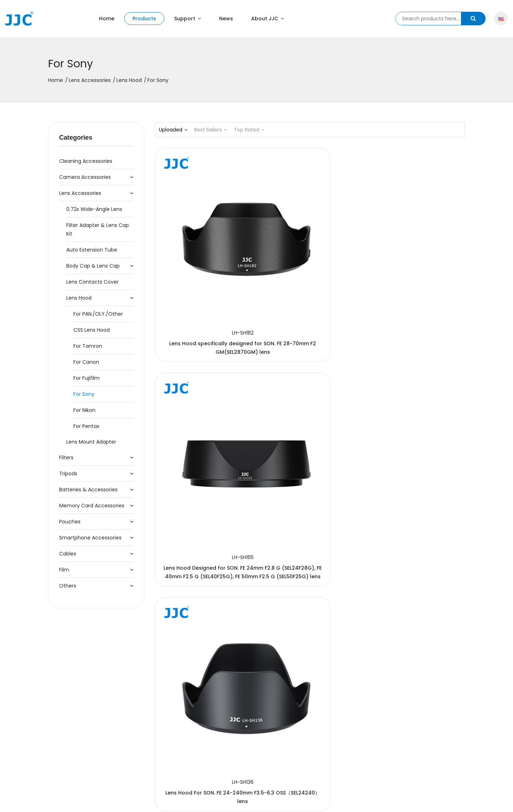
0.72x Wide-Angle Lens (94, 209)
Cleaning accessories (86, 161)
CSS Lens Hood (92, 330)
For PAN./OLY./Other (98, 314)
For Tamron (88, 346)
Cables (68, 554)
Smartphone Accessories (90, 538)
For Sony (84, 394)
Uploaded (173, 130)
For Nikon (84, 410)
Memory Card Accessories (92, 506)
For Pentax (86, 426)
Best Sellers (211, 130)
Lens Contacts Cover (92, 282)
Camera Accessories (85, 177)
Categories (76, 138)
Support (188, 19)
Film (64, 570)
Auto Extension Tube (92, 250)
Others (68, 586)
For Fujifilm (87, 378)
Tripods (68, 474)
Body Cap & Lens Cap (93, 266)
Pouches (70, 522)
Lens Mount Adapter (91, 442)
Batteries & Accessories (88, 490)
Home (107, 19)
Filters (66, 457)
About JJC (268, 19)
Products (144, 19)
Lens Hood (129, 80)
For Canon (86, 362)
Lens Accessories (90, 80)
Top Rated (249, 130)
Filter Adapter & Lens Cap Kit (98, 229)
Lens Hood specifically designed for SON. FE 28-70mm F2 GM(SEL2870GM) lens (203, 273)
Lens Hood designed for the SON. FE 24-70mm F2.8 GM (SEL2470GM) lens (310, 418)
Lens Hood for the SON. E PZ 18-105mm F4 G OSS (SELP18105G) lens (417, 418)
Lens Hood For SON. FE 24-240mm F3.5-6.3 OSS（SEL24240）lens (417, 273)
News (226, 19)
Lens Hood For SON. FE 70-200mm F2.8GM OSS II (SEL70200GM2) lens (203, 418)
